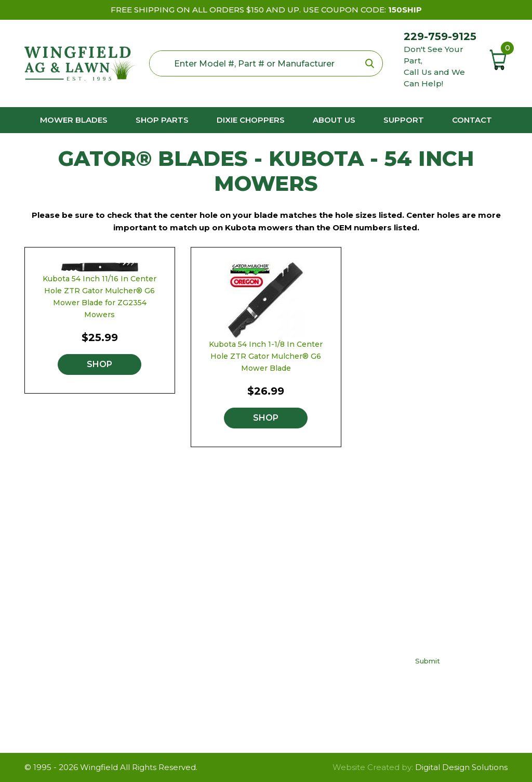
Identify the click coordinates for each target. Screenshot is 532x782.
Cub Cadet (210, 607)
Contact (472, 120)
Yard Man (208, 669)
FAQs (304, 607)
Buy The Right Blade (334, 591)
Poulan (203, 638)
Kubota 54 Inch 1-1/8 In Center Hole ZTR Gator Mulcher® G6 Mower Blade (266, 356)
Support (404, 120)
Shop (99, 364)
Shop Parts (162, 120)
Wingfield (99, 767)
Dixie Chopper (218, 622)
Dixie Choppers (251, 120)
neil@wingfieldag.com (94, 657)
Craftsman (209, 591)
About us (334, 120)
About (306, 669)
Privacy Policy (320, 622)
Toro (198, 653)
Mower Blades (74, 120)
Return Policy (320, 638)
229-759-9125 (440, 36)
